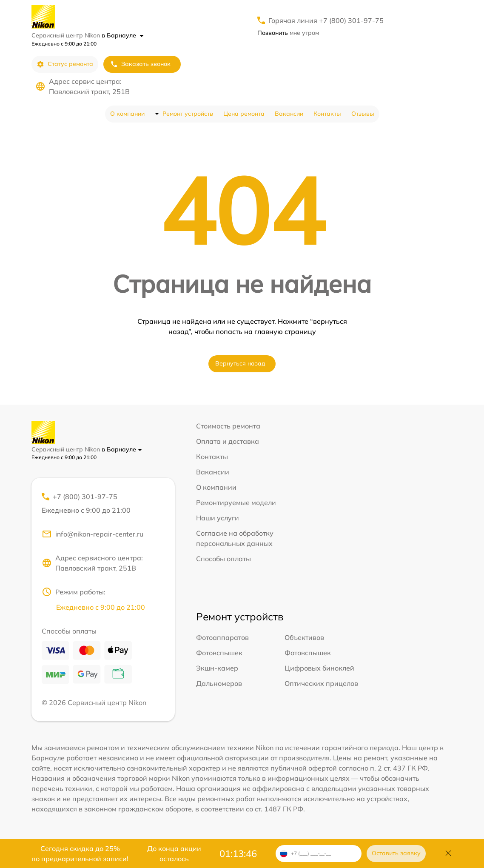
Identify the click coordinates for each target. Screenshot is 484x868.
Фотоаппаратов (222, 637)
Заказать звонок (140, 64)
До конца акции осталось (174, 854)
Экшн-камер (217, 668)
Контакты (327, 114)
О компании (127, 114)
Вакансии (289, 114)
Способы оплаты (223, 559)
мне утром (288, 33)
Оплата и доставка (228, 441)
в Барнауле (123, 35)
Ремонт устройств (188, 114)
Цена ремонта (244, 114)
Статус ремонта (65, 64)
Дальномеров (219, 683)
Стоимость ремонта (228, 426)
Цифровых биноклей (319, 668)
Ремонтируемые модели (236, 503)
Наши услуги (218, 518)
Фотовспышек (219, 653)
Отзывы (363, 114)
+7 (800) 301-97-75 (103, 504)
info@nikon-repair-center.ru (93, 534)
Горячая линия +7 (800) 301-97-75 (326, 20)
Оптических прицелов (321, 683)
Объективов (304, 637)
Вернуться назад (240, 363)
